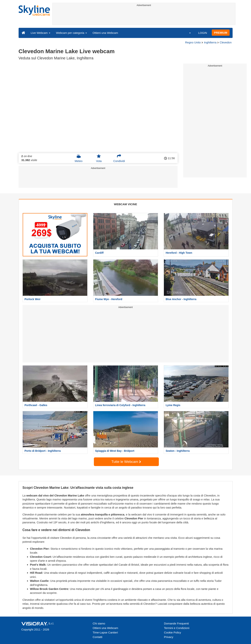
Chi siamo (99, 623)
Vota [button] (99, 158)
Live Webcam (41, 33)
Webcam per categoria (71, 33)
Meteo (79, 158)
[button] (188, 33)
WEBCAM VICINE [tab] (125, 204)
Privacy (169, 637)
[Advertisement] (144, 16)
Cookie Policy (173, 632)
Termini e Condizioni (177, 628)
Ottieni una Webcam (105, 33)
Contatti (98, 637)
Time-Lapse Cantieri (105, 632)
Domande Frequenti (177, 623)
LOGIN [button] (203, 33)
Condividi (119, 158)
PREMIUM (221, 33)
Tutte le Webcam (126, 462)
